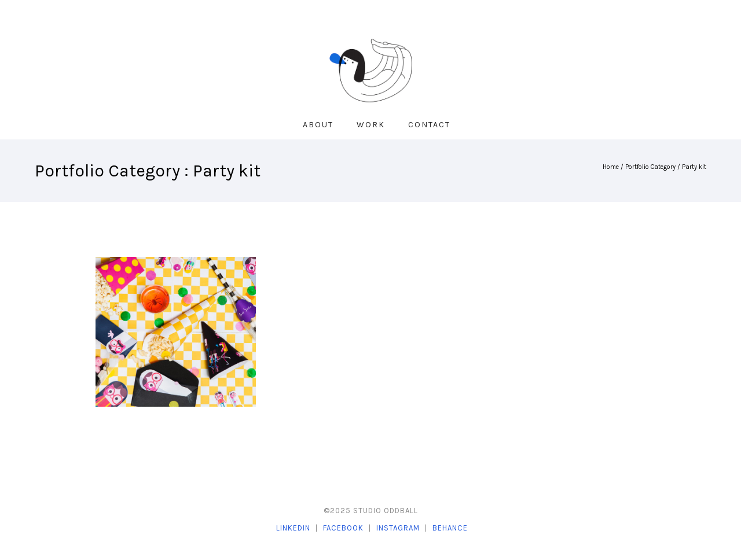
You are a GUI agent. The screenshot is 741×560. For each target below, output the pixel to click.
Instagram (398, 528)
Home (611, 167)
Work (371, 125)
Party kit (694, 167)
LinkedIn (293, 528)
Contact (429, 125)
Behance (450, 528)
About (318, 125)
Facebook (343, 528)
